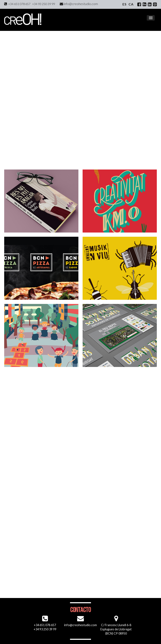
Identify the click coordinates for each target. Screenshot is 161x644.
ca (131, 4)
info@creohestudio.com (79, 4)
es (125, 4)
